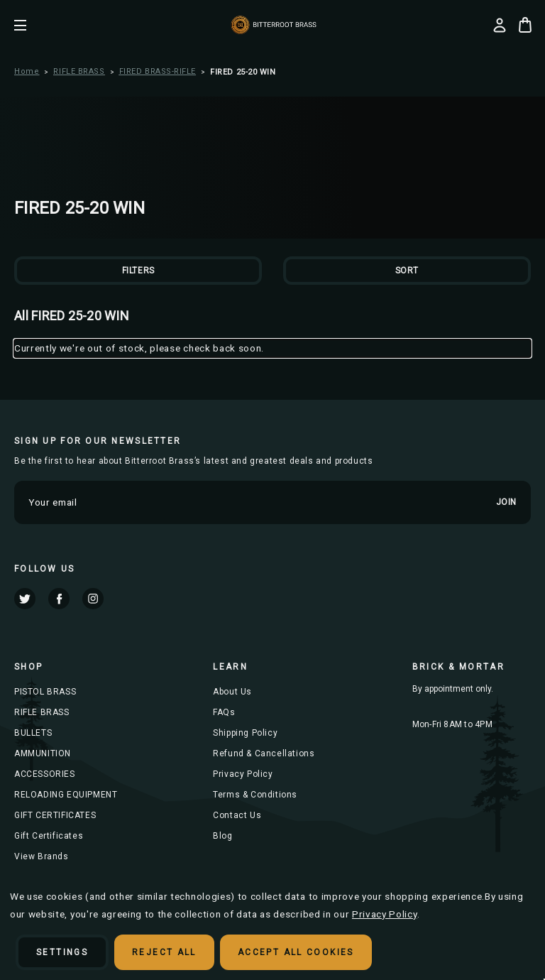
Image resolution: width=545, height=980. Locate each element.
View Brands (42, 856)
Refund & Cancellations (264, 753)
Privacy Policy (243, 774)
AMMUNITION (43, 753)
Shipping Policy (245, 733)
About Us (232, 692)
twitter (25, 599)
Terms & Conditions (255, 795)
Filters (138, 271)
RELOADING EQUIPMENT (66, 795)
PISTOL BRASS (45, 692)
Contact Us (237, 815)
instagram (93, 599)
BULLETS (33, 733)
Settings (62, 952)
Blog (222, 836)
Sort (407, 271)
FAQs (224, 712)
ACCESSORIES (45, 774)
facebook (59, 599)
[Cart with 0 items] (525, 25)
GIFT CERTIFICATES (55, 815)
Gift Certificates (49, 836)
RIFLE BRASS (42, 712)
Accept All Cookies (296, 952)
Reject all (164, 952)
